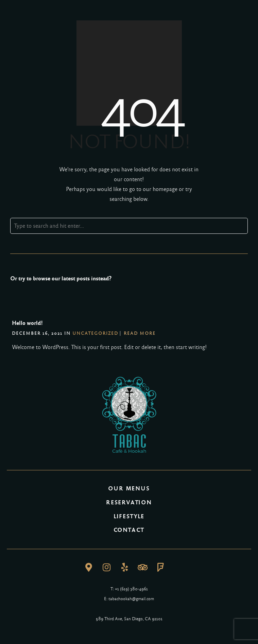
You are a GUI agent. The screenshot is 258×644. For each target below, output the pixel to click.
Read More (140, 333)
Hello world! (27, 323)
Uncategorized (95, 333)
